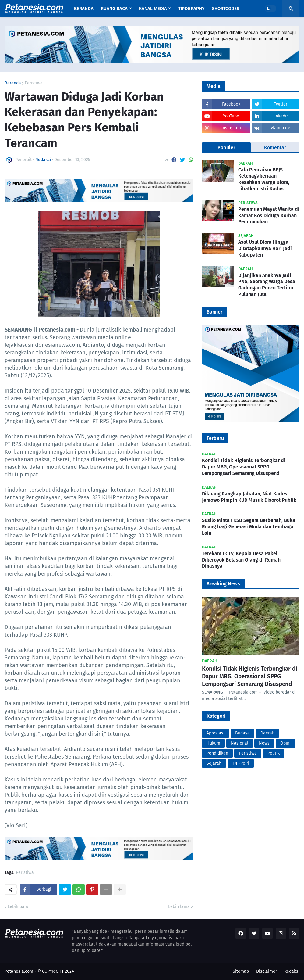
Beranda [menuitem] (84, 9)
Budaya (242, 733)
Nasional (240, 743)
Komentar (275, 147)
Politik (274, 753)
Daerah (267, 733)
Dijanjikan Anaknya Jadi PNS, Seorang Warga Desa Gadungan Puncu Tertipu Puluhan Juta (267, 285)
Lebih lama (179, 907)
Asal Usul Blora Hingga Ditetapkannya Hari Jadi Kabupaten (265, 248)
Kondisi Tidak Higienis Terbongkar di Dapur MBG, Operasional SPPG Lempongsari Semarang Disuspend (244, 467)
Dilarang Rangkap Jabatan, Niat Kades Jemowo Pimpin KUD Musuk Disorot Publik (249, 497)
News (264, 743)
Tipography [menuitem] (191, 9)
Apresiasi (216, 733)
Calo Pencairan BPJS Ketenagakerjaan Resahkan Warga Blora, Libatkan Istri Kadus (264, 179)
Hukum (213, 743)
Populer (226, 147)
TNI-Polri (241, 763)
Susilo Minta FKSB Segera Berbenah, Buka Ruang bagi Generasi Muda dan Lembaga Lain (249, 527)
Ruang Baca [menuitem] (114, 9)
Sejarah (214, 763)
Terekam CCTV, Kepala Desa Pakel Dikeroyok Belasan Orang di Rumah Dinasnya (241, 560)
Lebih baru (18, 907)
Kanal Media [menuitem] (153, 9)
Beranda (13, 83)
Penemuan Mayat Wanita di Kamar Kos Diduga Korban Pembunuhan (269, 215)
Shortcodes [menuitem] (226, 9)
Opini (285, 743)
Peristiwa (34, 83)
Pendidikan (217, 753)
